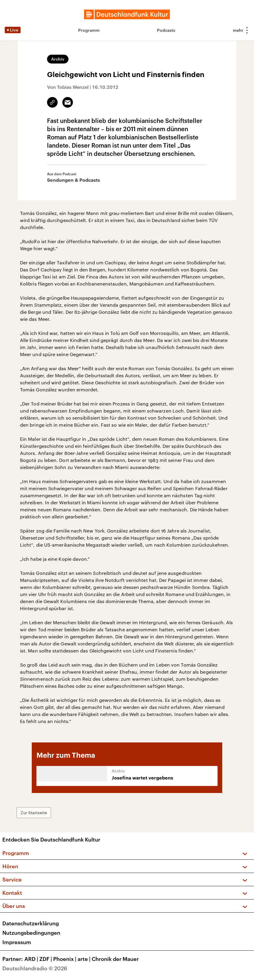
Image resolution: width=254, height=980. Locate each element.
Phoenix (65, 959)
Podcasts (166, 30)
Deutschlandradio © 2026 (35, 968)
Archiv (58, 59)
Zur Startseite (34, 813)
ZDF (46, 959)
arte (85, 959)
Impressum (17, 942)
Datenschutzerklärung (31, 923)
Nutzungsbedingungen (31, 933)
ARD (32, 959)
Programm (89, 30)
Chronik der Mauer (115, 959)
